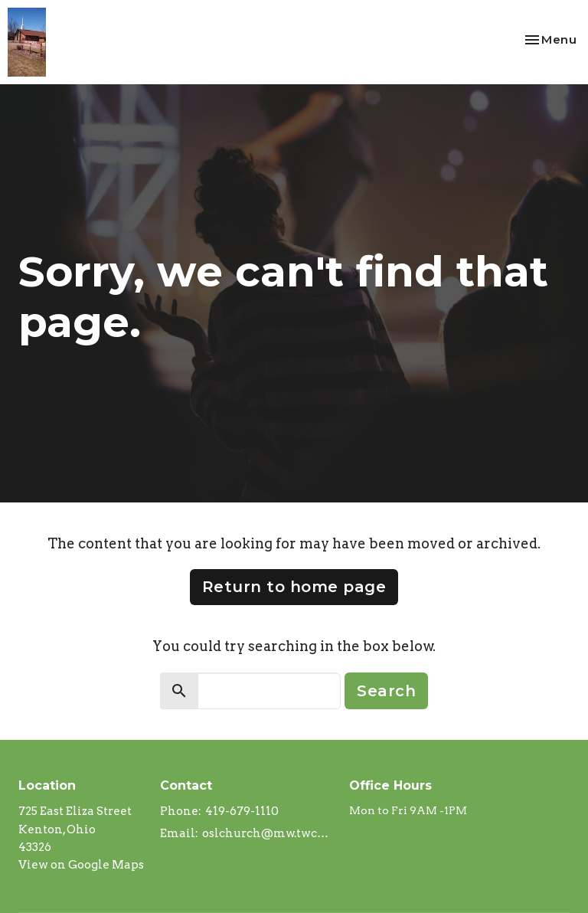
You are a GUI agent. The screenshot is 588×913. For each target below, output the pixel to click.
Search (386, 691)
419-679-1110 (242, 811)
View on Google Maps (81, 865)
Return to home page (294, 587)
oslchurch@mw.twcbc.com (268, 833)
